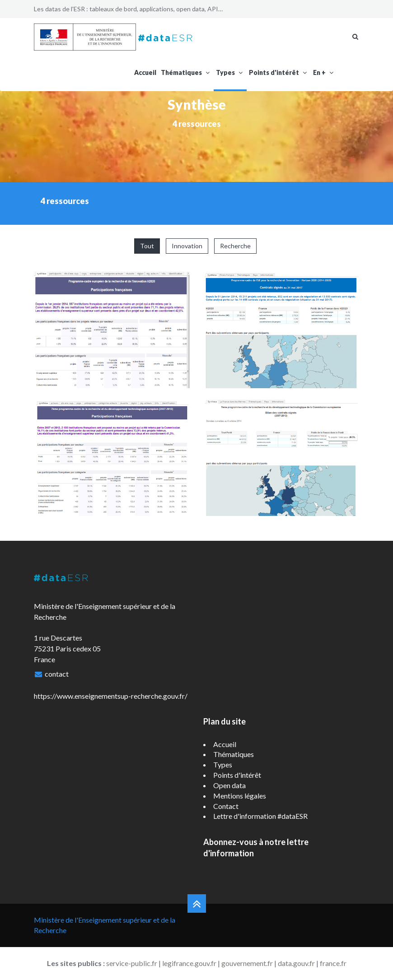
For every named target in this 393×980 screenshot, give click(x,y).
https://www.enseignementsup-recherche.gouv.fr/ (111, 696)
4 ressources (197, 124)
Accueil (145, 72)
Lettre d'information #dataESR (260, 816)
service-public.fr (132, 963)
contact (57, 674)
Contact (226, 806)
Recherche (235, 246)
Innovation (187, 246)
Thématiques (186, 72)
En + (324, 72)
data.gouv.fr (296, 963)
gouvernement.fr (247, 963)
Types (230, 72)
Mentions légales (240, 796)
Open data (229, 785)
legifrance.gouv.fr (189, 963)
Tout (147, 246)
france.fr (333, 963)
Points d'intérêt (279, 72)
